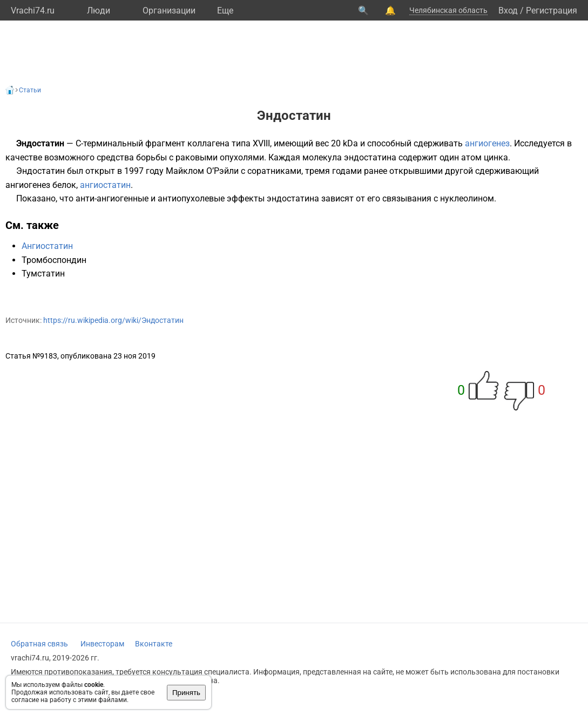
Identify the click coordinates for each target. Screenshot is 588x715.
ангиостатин (105, 185)
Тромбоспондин (54, 260)
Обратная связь (39, 644)
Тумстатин (43, 274)
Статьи (30, 90)
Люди (99, 11)
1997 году (144, 171)
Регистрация (552, 11)
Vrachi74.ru (33, 11)
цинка (496, 157)
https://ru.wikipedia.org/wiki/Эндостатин (113, 320)
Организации (169, 11)
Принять (186, 693)
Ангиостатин (47, 246)
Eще (225, 11)
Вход (508, 11)
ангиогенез (487, 143)
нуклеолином (467, 198)
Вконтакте (154, 644)
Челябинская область (448, 10)
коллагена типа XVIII (229, 143)
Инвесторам (102, 644)
